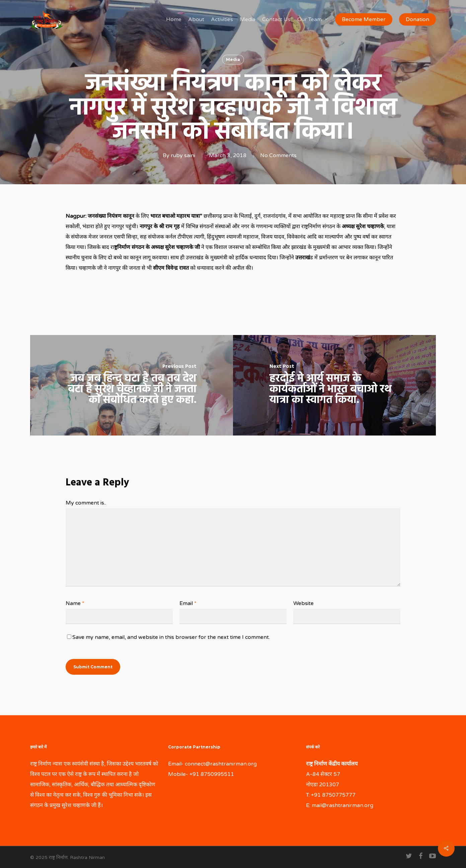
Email (188, 603)
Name (75, 603)
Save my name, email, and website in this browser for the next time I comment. (171, 637)
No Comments (278, 155)
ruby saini (183, 155)
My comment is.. (86, 503)
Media (233, 59)
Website (303, 603)
